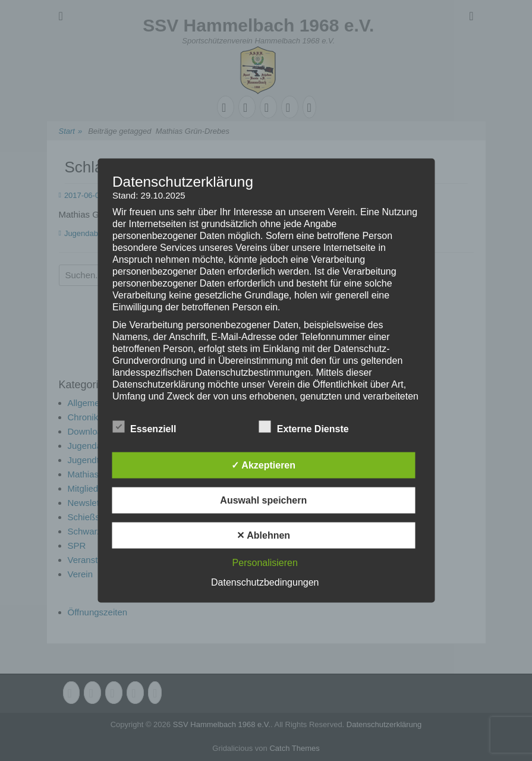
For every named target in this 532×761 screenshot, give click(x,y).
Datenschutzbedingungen (265, 582)
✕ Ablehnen (263, 535)
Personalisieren (265, 563)
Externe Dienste (304, 427)
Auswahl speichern (263, 500)
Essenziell (144, 427)
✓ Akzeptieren (263, 465)
